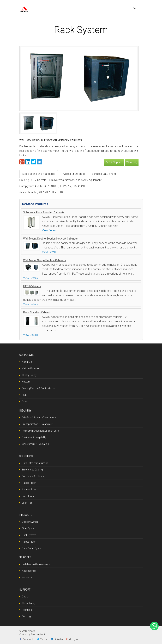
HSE (24, 395)
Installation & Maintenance (36, 564)
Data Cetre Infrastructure (35, 463)
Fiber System (29, 528)
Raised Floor (29, 483)
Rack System (29, 535)
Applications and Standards (39, 174)
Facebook (28, 639)
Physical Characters (73, 174)
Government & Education (35, 444)
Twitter (44, 639)
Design (26, 597)
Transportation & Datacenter (37, 424)
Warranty (132, 162)
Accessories (29, 571)
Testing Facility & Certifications (38, 388)
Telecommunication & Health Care (40, 431)
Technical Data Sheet (103, 174)
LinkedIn (58, 639)
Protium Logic (38, 635)
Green (25, 402)
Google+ (74, 639)
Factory (26, 382)
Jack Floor (28, 503)
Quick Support (114, 162)
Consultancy (29, 603)
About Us (27, 362)
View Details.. (50, 230)
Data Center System (32, 548)
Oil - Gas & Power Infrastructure (39, 418)
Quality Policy (29, 375)
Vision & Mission (31, 368)
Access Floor (29, 490)
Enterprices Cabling (32, 470)
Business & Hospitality (34, 437)
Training (26, 616)
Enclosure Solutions (33, 476)
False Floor (28, 496)
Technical (27, 610)
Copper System (30, 522)
